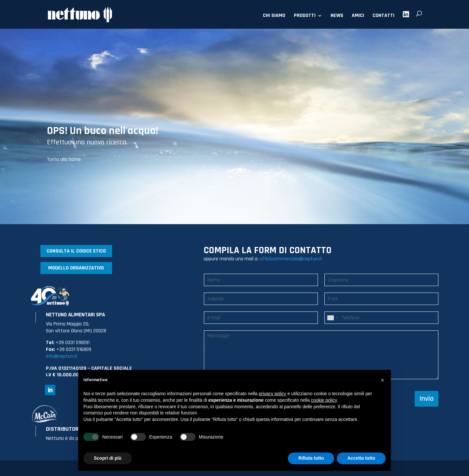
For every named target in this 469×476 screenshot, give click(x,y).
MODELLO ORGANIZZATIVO (76, 268)
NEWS (337, 16)
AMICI (358, 16)
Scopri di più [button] (108, 458)
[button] (382, 380)
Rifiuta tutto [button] (311, 458)
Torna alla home (64, 159)
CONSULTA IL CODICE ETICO (76, 251)
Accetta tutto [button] (361, 458)
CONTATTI (384, 16)
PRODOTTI (305, 16)
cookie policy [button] (324, 400)
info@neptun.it (62, 356)
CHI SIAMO (274, 16)
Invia (426, 399)
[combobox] (332, 318)
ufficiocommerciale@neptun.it (291, 259)
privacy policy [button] (273, 394)
